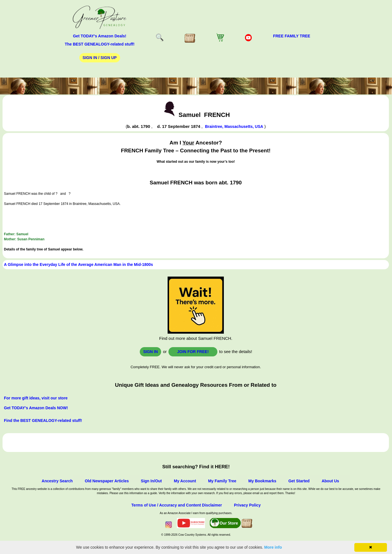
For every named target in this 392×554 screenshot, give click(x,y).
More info (273, 547)
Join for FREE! (193, 352)
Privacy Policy (247, 505)
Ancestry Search (57, 481)
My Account (185, 481)
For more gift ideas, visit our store (36, 398)
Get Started (299, 481)
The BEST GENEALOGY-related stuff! (100, 44)
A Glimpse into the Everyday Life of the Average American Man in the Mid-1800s (78, 264)
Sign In (150, 352)
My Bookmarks (262, 481)
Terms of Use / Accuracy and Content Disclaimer (177, 505)
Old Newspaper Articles (107, 481)
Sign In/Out (151, 481)
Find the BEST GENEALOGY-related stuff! (43, 420)
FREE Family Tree (292, 36)
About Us (330, 481)
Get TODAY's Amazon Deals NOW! (36, 408)
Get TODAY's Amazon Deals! (100, 36)
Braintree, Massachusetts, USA (234, 126)
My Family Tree (222, 481)
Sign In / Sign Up (100, 58)
